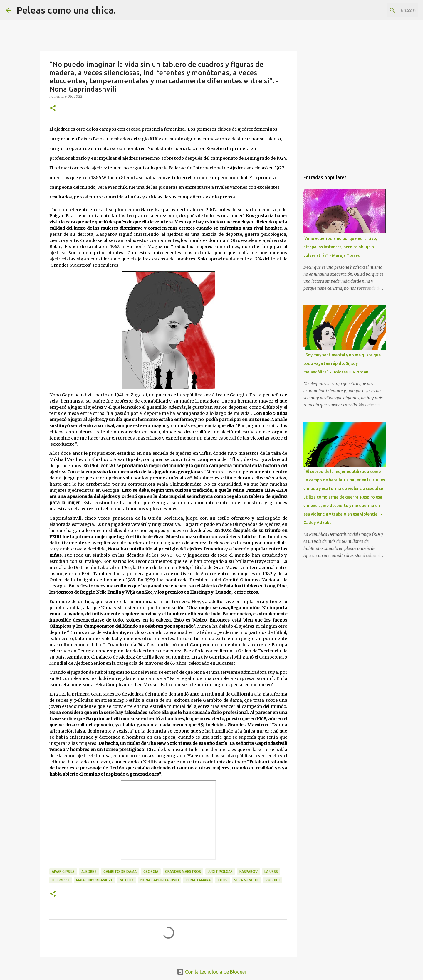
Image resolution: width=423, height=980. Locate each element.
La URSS (271, 872)
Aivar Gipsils (63, 872)
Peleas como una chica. (66, 10)
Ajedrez (89, 872)
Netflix (127, 880)
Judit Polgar (220, 872)
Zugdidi (273, 880)
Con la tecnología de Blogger (212, 972)
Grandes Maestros (183, 872)
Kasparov (249, 872)
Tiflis (222, 880)
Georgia (151, 872)
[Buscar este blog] (387, 10)
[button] (53, 108)
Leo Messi (61, 880)
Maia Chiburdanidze (95, 880)
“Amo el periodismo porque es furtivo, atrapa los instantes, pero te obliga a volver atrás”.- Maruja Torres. (340, 247)
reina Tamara (198, 880)
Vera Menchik (246, 880)
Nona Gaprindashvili (160, 880)
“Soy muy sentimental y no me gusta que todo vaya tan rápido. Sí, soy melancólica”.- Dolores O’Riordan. (342, 363)
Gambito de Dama (120, 872)
